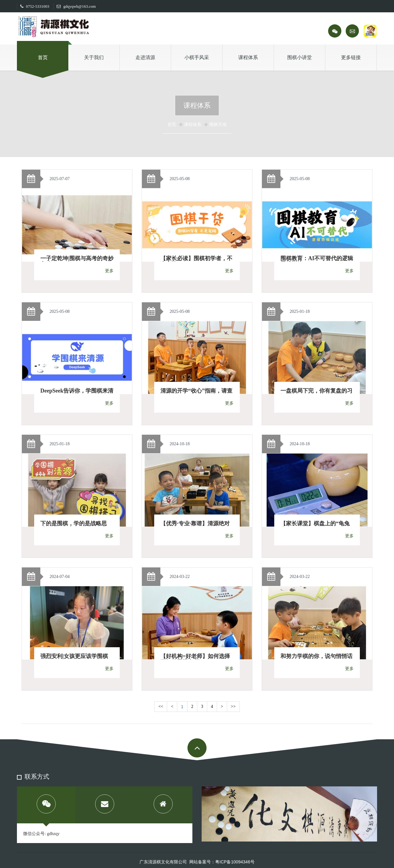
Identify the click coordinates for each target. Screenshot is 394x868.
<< (161, 707)
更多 (109, 271)
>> (233, 707)
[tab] (46, 805)
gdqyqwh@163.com (76, 6)
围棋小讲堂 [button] (300, 57)
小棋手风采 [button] (197, 57)
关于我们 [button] (94, 57)
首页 (43, 57)
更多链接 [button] (351, 57)
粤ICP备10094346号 (235, 862)
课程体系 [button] (248, 57)
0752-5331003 (35, 6)
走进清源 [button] (145, 57)
